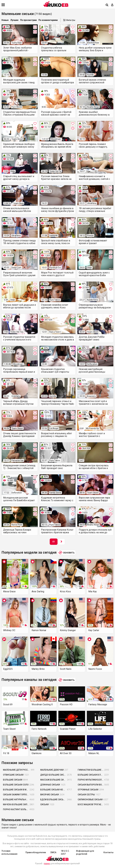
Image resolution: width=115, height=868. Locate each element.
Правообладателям (36, 852)
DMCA (53, 852)
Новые (5, 20)
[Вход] (112, 5)
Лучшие (14, 20)
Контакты (108, 852)
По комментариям (48, 20)
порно (47, 864)
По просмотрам (28, 20)
